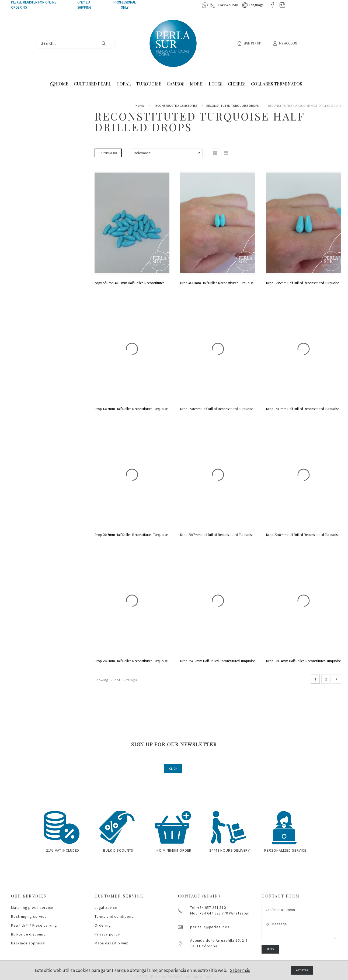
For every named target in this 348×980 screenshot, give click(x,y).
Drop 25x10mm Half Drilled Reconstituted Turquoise (217, 661)
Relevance (142, 153)
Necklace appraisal (28, 943)
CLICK (173, 768)
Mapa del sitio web (112, 943)
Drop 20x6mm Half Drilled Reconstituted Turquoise (131, 535)
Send (270, 949)
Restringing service (29, 916)
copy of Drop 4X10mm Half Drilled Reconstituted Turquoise (137, 283)
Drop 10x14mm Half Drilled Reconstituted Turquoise (303, 661)
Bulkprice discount (28, 934)
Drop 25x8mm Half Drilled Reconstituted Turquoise (131, 661)
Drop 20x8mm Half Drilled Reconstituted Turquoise (303, 535)
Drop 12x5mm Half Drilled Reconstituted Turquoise (303, 283)
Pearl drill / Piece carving (34, 925)
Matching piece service (32, 907)
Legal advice (106, 907)
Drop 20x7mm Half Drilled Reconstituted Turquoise (217, 535)
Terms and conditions (114, 916)
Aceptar (302, 970)
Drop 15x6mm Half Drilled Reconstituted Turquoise (217, 409)
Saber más (240, 970)
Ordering (103, 925)
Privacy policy (107, 934)
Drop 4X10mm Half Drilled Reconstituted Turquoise (217, 283)
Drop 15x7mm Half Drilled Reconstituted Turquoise (303, 409)
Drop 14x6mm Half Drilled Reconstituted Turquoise (131, 409)
